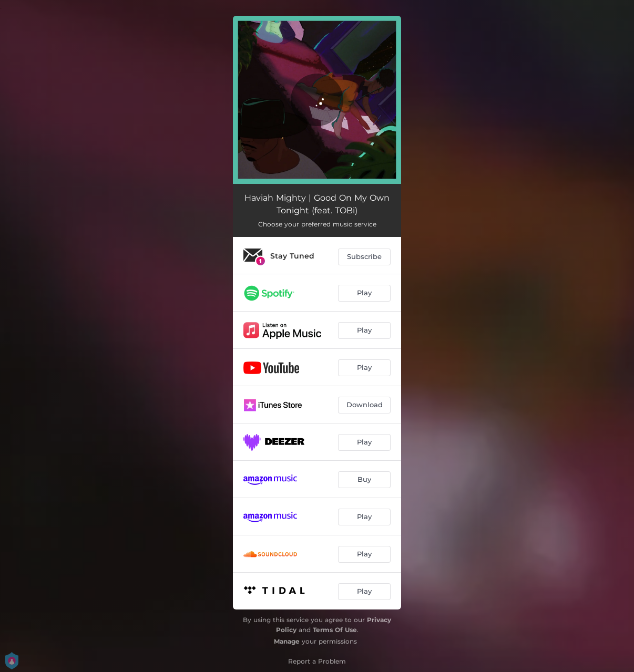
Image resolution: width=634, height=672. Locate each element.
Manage (287, 641)
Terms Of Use (335, 630)
